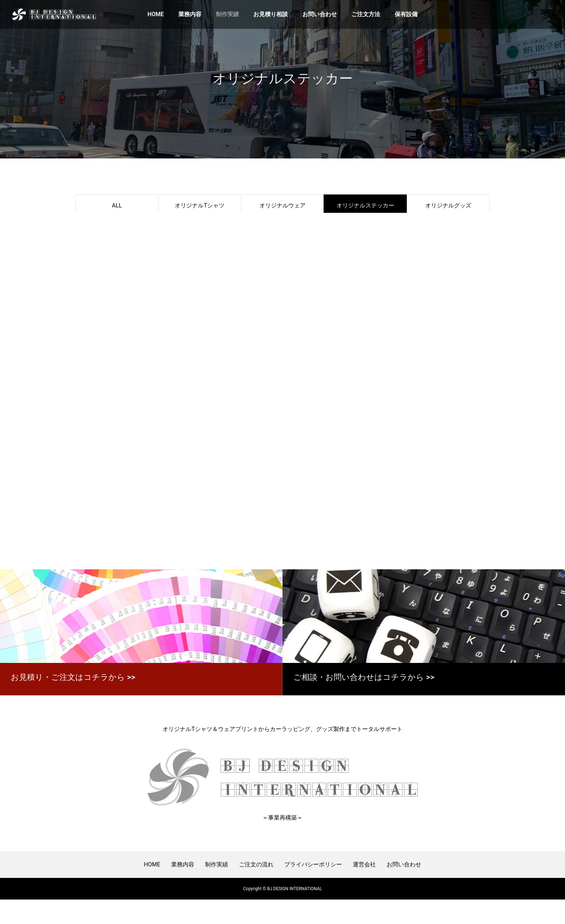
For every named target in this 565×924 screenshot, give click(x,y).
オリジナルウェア (282, 205)
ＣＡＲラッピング (200, 227)
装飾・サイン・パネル (117, 227)
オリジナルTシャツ (200, 205)
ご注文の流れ (256, 889)
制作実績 (227, 14)
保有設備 (406, 14)
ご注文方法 (366, 14)
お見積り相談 (271, 14)
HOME (155, 14)
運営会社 (364, 889)
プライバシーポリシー (313, 889)
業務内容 (190, 14)
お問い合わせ (320, 14)
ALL (117, 205)
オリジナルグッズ (448, 205)
